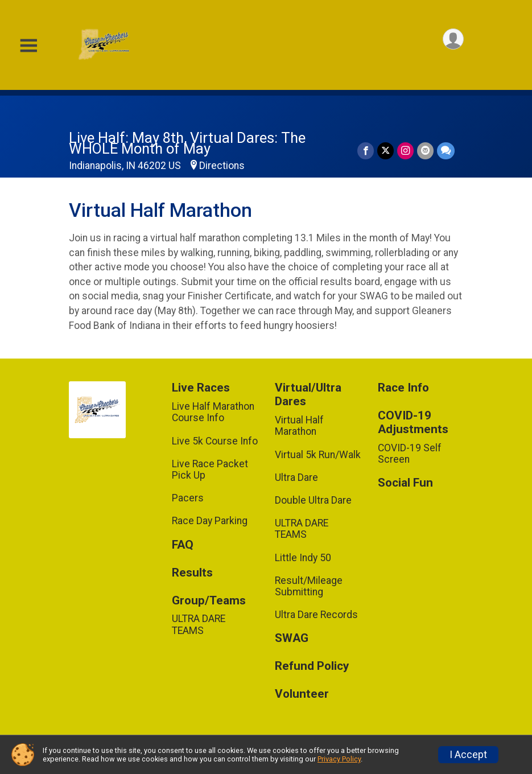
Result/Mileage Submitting (309, 586)
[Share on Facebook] (366, 151)
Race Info (403, 388)
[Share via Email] (425, 151)
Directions (222, 166)
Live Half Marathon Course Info (213, 412)
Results (192, 573)
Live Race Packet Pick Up (210, 470)
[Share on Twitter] (385, 151)
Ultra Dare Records (316, 615)
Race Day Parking (210, 521)
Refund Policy (312, 666)
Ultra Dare (296, 477)
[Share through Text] (446, 151)
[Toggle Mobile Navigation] (28, 46)
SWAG (292, 638)
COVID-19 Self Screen (410, 454)
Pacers (188, 498)
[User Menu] (453, 39)
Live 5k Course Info (215, 441)
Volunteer (302, 694)
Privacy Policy (339, 759)
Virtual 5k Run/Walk (318, 455)
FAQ (183, 545)
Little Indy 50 (303, 558)
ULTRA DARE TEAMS (199, 624)
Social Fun (405, 483)
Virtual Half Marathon (299, 426)
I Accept (468, 755)
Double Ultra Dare (313, 500)
